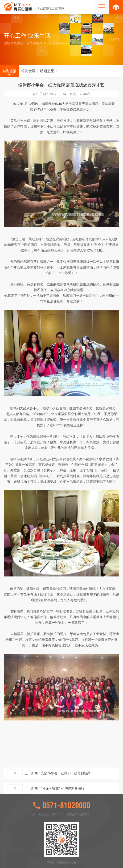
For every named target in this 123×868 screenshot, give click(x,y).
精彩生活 (9, 74)
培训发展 (28, 74)
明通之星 (47, 74)
